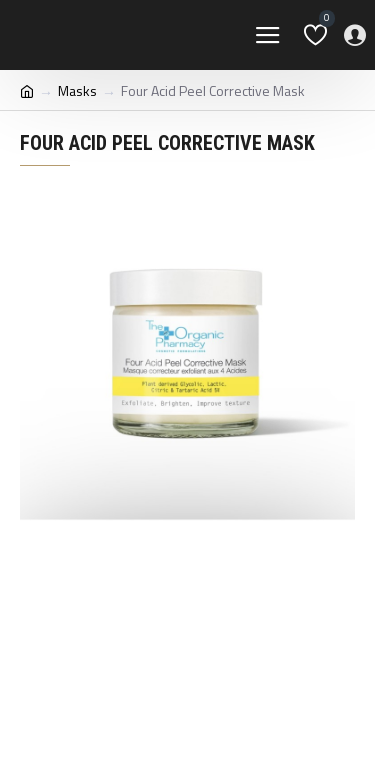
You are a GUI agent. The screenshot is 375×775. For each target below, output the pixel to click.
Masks (77, 90)
